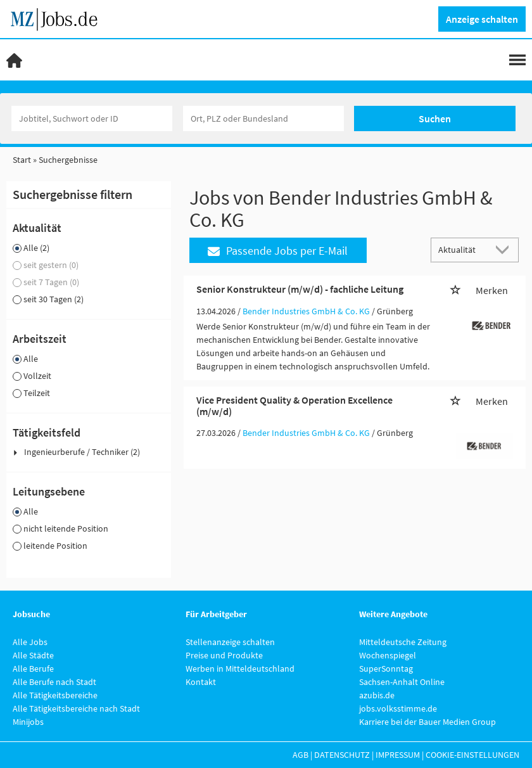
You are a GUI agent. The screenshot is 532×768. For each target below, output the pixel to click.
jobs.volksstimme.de (398, 708)
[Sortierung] (462, 249)
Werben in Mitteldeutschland (240, 669)
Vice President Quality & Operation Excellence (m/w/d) (294, 406)
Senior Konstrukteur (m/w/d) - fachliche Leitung (300, 289)
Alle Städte (33, 655)
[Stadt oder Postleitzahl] (263, 118)
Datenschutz (342, 755)
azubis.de (377, 695)
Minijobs (28, 722)
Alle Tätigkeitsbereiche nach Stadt (76, 708)
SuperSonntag (386, 669)
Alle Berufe (33, 669)
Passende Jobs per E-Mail (278, 251)
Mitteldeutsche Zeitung (403, 642)
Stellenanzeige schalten (230, 642)
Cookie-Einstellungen (472, 755)
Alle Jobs (30, 642)
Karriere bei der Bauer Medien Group (427, 722)
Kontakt (201, 682)
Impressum (398, 755)
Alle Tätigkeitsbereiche (55, 695)
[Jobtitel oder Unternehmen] (92, 118)
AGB (301, 755)
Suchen (435, 118)
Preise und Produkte (224, 655)
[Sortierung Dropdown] (505, 249)
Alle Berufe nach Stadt (54, 682)
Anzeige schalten (482, 19)
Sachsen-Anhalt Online (402, 682)
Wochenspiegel (388, 655)
